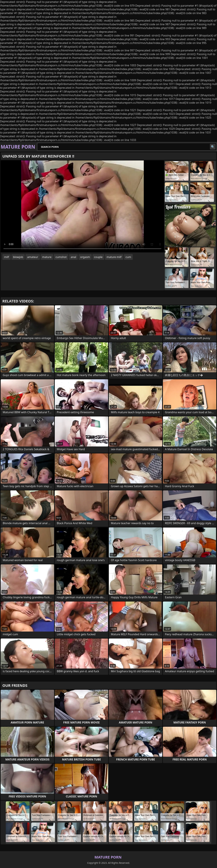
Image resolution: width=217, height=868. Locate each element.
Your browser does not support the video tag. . (82, 206)
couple (98, 257)
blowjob (18, 257)
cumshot (61, 257)
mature (47, 257)
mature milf (114, 257)
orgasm (85, 257)
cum (128, 257)
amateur (33, 257)
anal (73, 257)
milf (7, 257)
